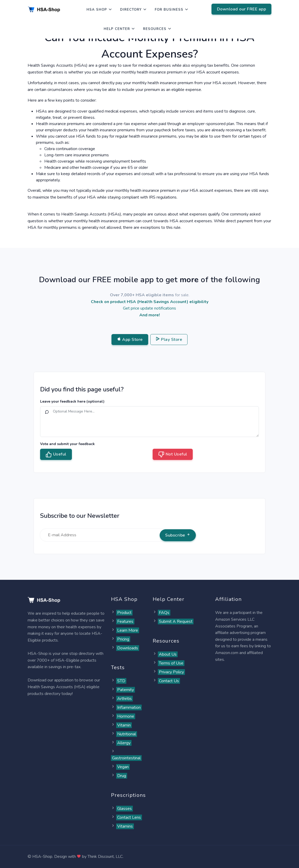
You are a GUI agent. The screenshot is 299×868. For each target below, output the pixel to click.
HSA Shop (97, 10)
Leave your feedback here (72, 401)
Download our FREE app (242, 9)
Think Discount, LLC (105, 857)
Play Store (169, 340)
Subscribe (178, 535)
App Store (130, 340)
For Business (169, 10)
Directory (131, 10)
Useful (56, 454)
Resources (155, 29)
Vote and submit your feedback (67, 444)
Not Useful (173, 454)
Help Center (117, 29)
